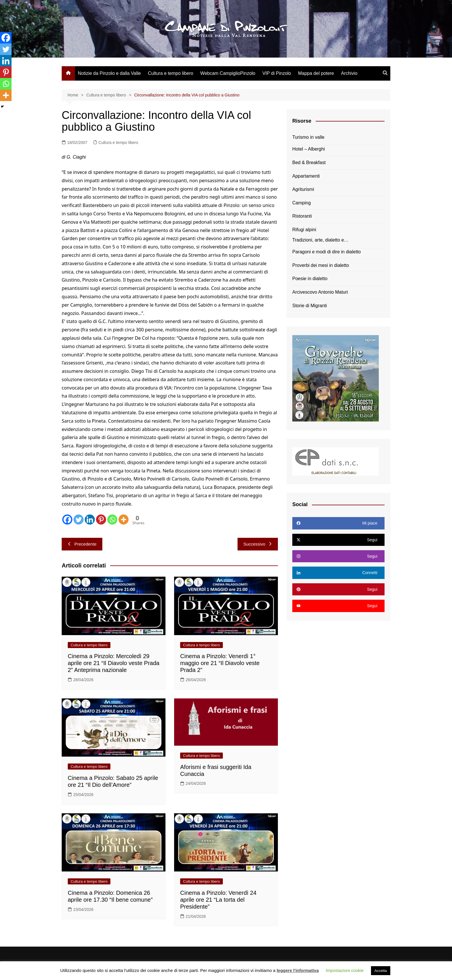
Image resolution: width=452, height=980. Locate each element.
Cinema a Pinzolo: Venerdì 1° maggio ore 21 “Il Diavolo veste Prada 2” (220, 663)
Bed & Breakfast (309, 163)
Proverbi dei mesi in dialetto (321, 265)
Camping (302, 203)
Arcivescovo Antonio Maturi (320, 292)
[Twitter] (79, 520)
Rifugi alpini (304, 230)
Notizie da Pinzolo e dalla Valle (109, 73)
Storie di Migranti (310, 306)
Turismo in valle (308, 137)
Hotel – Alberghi (309, 149)
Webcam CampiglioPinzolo (228, 73)
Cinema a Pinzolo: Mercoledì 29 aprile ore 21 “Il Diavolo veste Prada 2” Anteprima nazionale (114, 663)
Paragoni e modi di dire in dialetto (326, 252)
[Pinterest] (101, 520)
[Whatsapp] (112, 520)
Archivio (349, 73)
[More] (124, 520)
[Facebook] (67, 520)
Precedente (82, 544)
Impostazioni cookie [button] (345, 970)
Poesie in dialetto (310, 279)
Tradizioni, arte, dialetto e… (320, 240)
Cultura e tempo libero (171, 73)
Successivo (258, 544)
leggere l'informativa (298, 970)
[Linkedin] (90, 520)
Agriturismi (303, 189)
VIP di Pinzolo (277, 73)
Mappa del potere (316, 73)
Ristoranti (302, 216)
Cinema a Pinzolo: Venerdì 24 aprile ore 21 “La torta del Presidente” (218, 900)
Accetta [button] (381, 971)
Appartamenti (306, 176)
